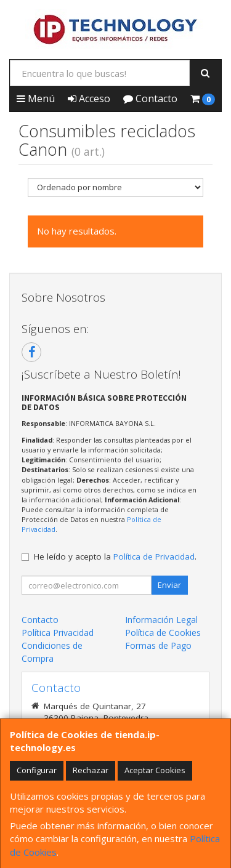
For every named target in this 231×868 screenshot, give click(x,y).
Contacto (150, 98)
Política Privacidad (58, 633)
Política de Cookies (163, 633)
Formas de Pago (158, 645)
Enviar (169, 585)
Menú (36, 98)
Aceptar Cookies (155, 770)
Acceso (89, 98)
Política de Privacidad (154, 557)
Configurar (37, 770)
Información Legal (161, 620)
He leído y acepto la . (115, 557)
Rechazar (91, 770)
